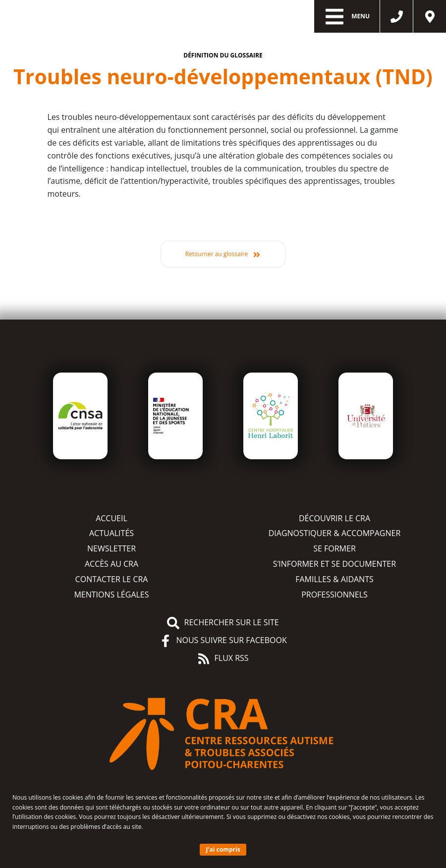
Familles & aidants (334, 579)
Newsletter (111, 548)
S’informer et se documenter (334, 564)
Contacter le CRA (112, 579)
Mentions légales (111, 595)
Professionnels (334, 595)
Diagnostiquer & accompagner (335, 533)
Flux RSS (223, 659)
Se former (334, 548)
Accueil (111, 518)
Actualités (111, 533)
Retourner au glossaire (217, 254)
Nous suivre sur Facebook (223, 641)
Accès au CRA (111, 564)
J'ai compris (223, 849)
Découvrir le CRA (334, 518)
